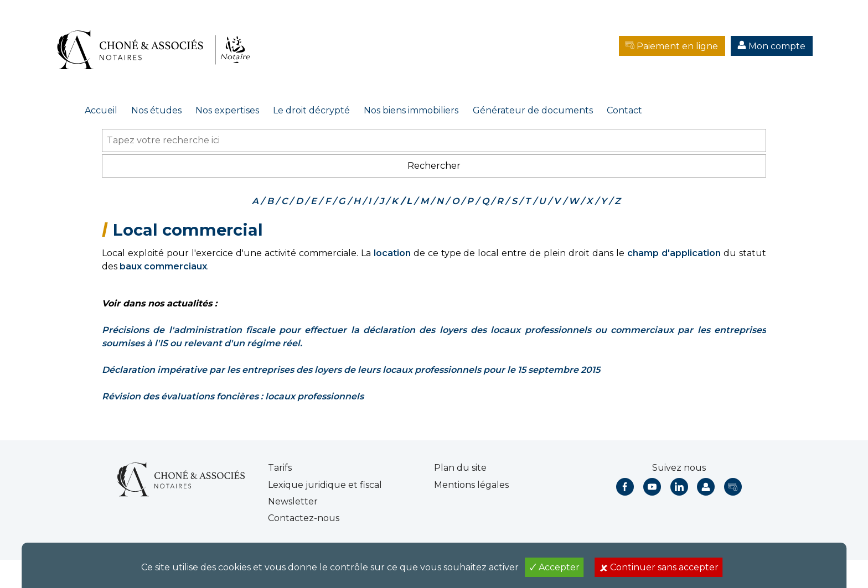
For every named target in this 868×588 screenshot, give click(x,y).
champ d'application (674, 253)
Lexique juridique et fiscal (325, 485)
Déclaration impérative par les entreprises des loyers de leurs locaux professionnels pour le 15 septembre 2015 (351, 370)
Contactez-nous (304, 518)
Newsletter (293, 501)
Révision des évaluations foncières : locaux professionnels (233, 396)
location (392, 253)
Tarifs (280, 468)
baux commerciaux (163, 266)
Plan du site (460, 468)
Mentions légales (471, 485)
